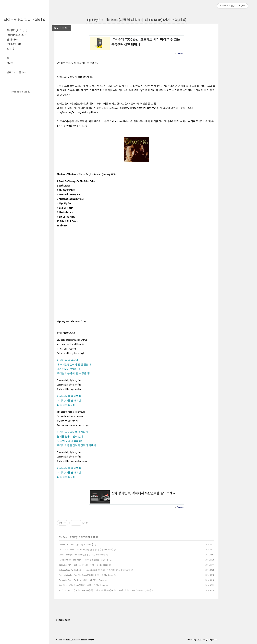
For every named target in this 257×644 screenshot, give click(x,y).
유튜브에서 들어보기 (145, 108)
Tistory (199, 639)
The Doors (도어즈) (17, 35)
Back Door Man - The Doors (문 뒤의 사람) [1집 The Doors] (83, 565)
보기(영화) (14, 44)
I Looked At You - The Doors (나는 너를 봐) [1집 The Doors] (84, 560)
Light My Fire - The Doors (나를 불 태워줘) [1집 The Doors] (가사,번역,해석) (137, 20)
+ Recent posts (63, 620)
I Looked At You (66, 212)
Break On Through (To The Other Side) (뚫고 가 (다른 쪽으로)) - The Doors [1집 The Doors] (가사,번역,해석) (105, 590)
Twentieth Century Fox (69, 194)
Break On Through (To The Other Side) (77, 181)
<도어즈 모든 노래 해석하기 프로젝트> (77, 63)
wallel (215, 639)
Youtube (84, 639)
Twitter (69, 639)
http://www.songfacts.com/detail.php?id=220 (77, 112)
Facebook (76, 639)
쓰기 (10, 49)
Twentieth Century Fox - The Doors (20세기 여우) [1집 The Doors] (86, 575)
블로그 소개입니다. (16, 72)
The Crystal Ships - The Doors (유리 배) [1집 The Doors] (82, 580)
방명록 (10, 63)
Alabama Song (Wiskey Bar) (71, 199)
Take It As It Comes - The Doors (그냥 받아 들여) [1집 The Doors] (86, 550)
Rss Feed (59, 639)
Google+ (91, 639)
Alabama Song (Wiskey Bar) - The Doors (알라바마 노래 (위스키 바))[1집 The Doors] (94, 570)
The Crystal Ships (67, 190)
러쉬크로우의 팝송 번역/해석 (25, 20)
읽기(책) (12, 39)
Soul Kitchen (65, 186)
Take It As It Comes (69, 221)
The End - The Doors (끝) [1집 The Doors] (76, 544)
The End (64, 226)
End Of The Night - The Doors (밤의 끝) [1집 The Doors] (82, 555)
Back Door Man (66, 208)
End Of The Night (67, 217)
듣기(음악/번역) (17, 30)
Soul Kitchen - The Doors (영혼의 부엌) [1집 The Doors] (82, 585)
